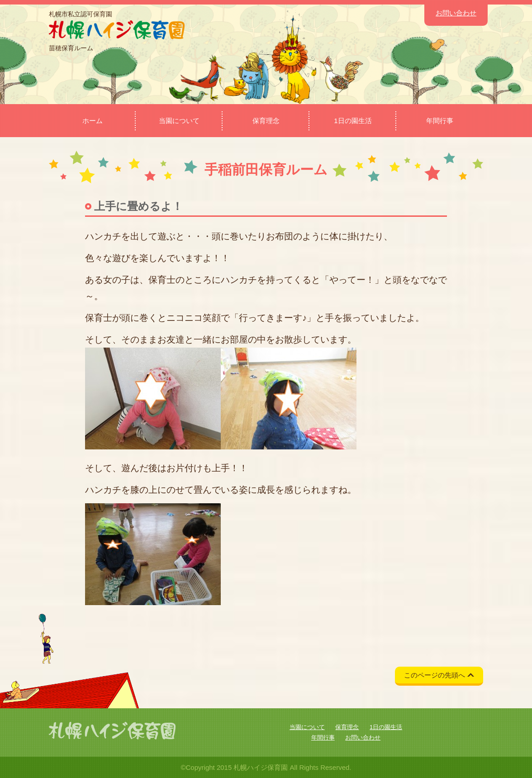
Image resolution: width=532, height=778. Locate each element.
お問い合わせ (456, 13)
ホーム (93, 121)
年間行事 (440, 121)
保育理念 (266, 121)
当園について (179, 121)
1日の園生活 (353, 121)
